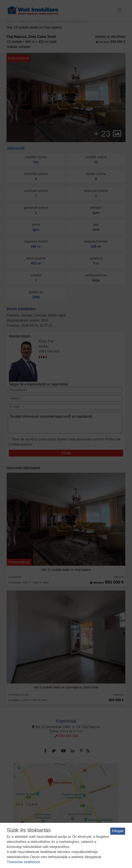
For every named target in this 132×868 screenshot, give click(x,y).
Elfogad (118, 831)
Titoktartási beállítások (23, 862)
